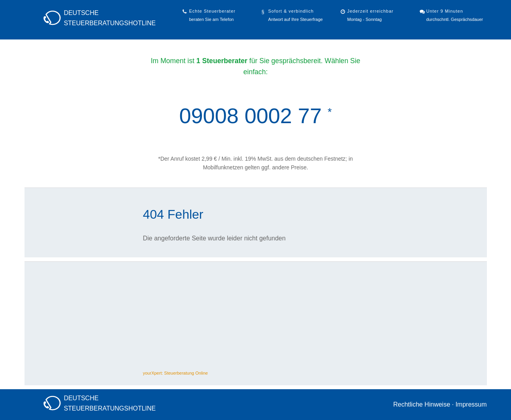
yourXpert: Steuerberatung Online (176, 373)
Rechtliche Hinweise (422, 404)
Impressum (471, 404)
